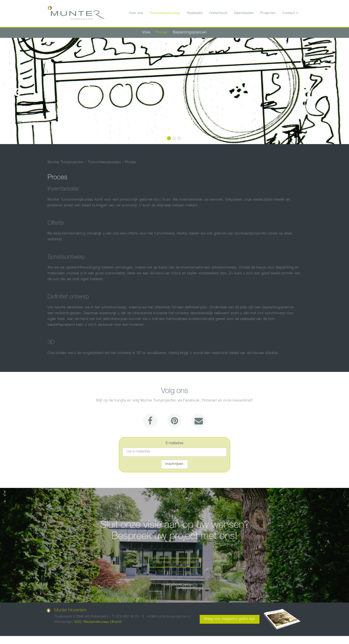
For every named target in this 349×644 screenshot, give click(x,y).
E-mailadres (174, 444)
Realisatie (195, 13)
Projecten (268, 13)
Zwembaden (244, 13)
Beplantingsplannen (190, 33)
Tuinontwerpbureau (165, 13)
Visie (146, 33)
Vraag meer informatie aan (174, 562)
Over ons (136, 13)
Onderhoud (218, 13)
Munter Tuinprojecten (66, 163)
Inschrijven (174, 464)
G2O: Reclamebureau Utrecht (98, 622)
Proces (161, 33)
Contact (290, 13)
